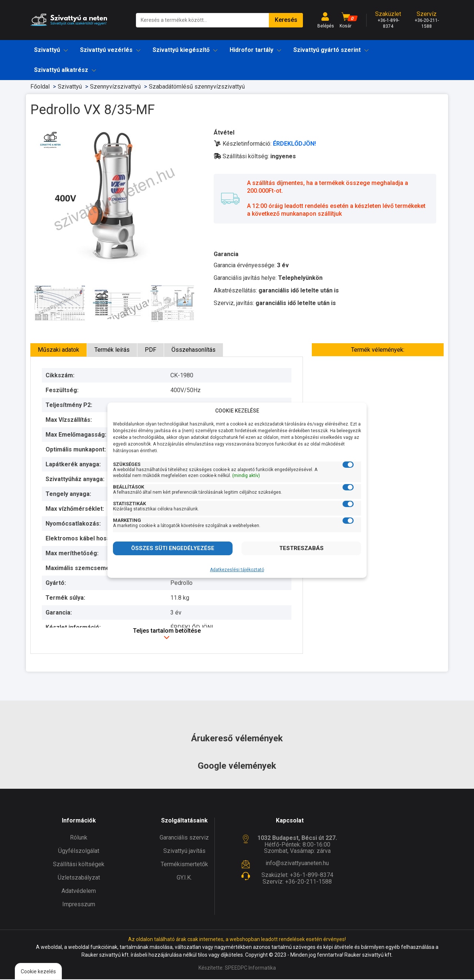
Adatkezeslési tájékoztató (237, 570)
